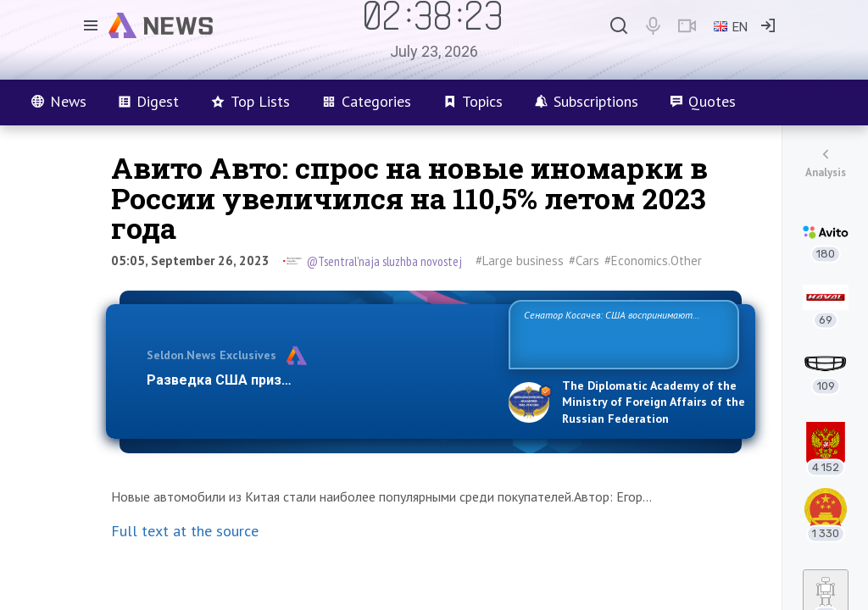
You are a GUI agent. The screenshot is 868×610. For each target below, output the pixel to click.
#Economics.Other (653, 261)
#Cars (584, 261)
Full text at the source (185, 531)
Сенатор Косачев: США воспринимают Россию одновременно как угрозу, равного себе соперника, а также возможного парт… (621, 333)
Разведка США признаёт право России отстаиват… (318, 380)
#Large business (520, 261)
